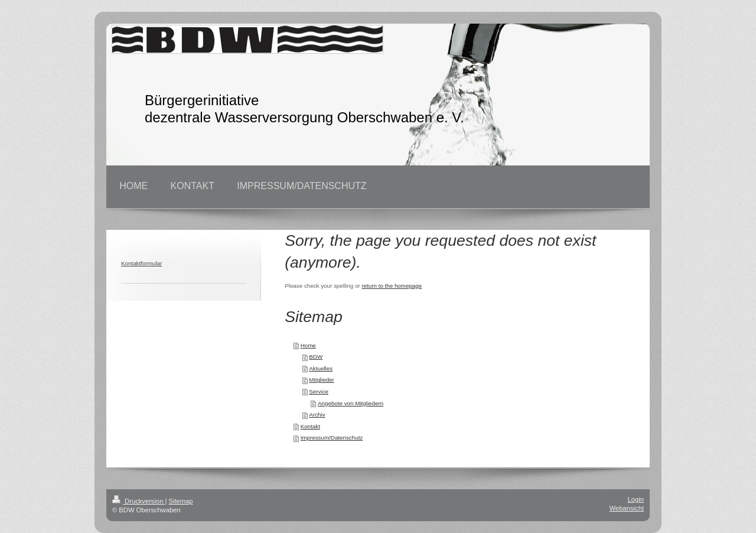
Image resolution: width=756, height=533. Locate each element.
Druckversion (139, 501)
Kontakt (310, 426)
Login (636, 499)
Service (319, 391)
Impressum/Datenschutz (332, 438)
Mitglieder (321, 380)
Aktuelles (321, 368)
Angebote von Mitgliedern (351, 403)
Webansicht (627, 508)
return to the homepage (392, 286)
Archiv (317, 415)
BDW (316, 357)
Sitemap (181, 501)
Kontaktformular (141, 263)
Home (308, 345)
